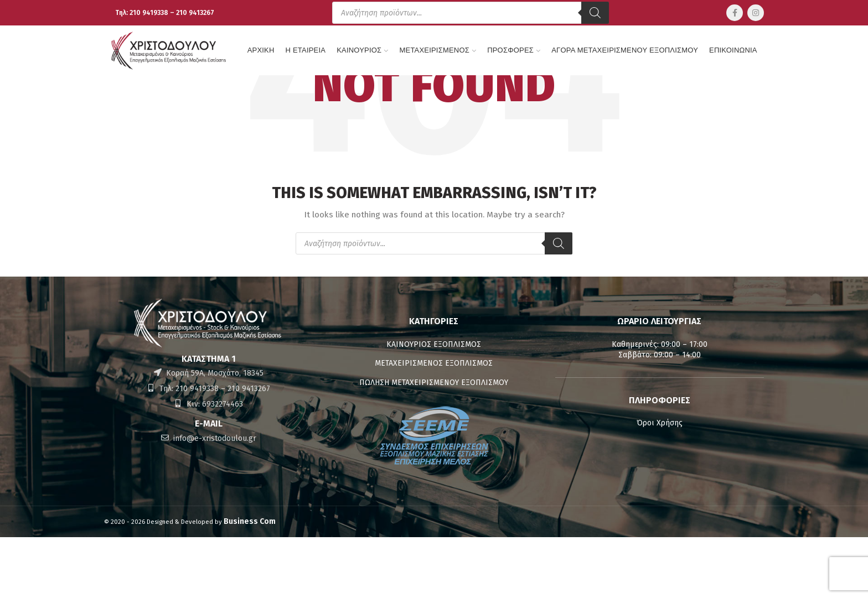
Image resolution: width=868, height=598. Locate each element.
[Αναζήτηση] (595, 13)
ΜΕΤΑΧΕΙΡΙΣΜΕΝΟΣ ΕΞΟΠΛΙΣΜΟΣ (434, 363)
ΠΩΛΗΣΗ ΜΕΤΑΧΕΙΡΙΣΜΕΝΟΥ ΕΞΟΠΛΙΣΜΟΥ (434, 383)
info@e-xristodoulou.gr (214, 438)
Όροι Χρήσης (660, 423)
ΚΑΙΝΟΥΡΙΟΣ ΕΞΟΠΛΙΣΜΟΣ (434, 344)
